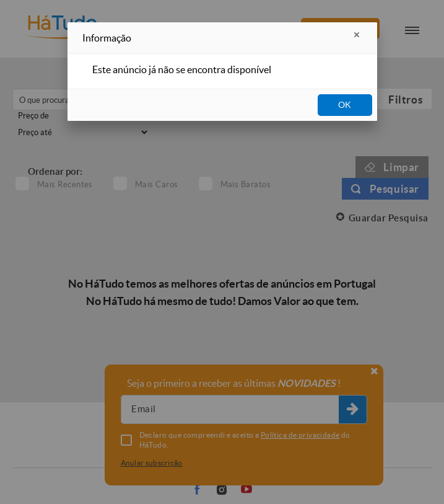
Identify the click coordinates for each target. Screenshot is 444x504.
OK (345, 105)
